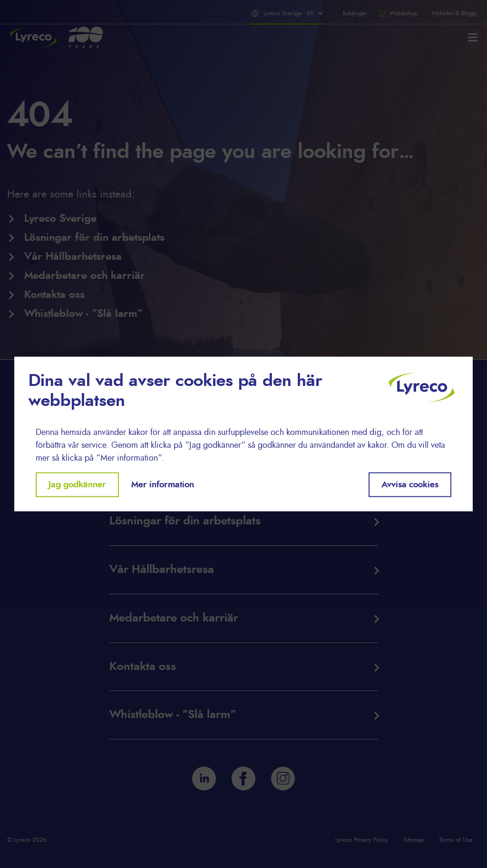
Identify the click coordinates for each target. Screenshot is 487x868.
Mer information (163, 484)
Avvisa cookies (410, 484)
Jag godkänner (77, 484)
